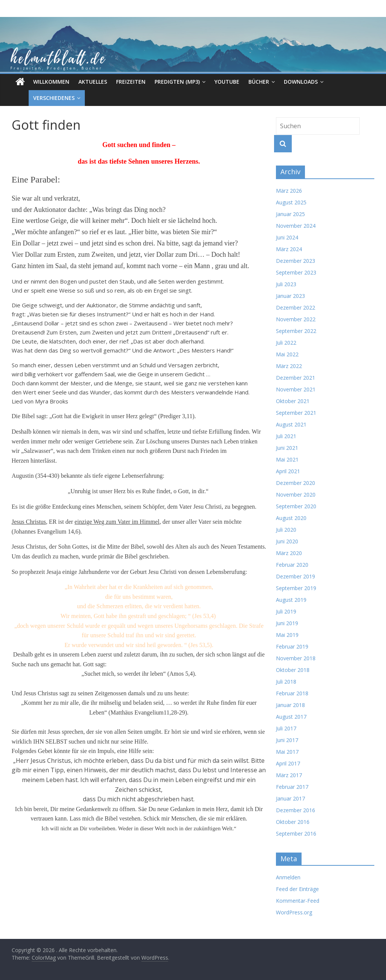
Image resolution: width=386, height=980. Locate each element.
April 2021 (288, 471)
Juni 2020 (287, 541)
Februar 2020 (292, 565)
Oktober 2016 (293, 822)
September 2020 (296, 506)
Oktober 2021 (293, 401)
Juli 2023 (286, 284)
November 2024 (296, 226)
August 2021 (291, 424)
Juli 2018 (286, 682)
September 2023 (296, 272)
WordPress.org (294, 912)
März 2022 (289, 366)
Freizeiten (131, 82)
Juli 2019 (286, 611)
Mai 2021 (287, 459)
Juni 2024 (287, 237)
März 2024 (289, 249)
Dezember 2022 (296, 307)
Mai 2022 (287, 354)
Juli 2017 (286, 728)
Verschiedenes (37, 98)
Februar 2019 (292, 646)
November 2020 (296, 495)
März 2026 (289, 191)
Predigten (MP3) (177, 82)
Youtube (227, 82)
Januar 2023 (290, 296)
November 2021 (296, 389)
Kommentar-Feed (298, 901)
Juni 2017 (287, 740)
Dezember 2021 (296, 378)
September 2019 (296, 588)
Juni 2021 (287, 448)
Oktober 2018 (293, 670)
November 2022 (296, 319)
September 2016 (296, 834)
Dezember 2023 (296, 261)
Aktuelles (93, 82)
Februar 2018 (292, 693)
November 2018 (296, 658)
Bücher (259, 82)
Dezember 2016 (296, 810)
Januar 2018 (290, 705)
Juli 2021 (286, 436)
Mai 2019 (287, 635)
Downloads (301, 82)
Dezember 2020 (296, 483)
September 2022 (296, 331)
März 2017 (289, 775)
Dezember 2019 (296, 576)
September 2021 (296, 413)
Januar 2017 (290, 798)
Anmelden (288, 877)
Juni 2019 (287, 623)
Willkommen (51, 82)
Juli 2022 (286, 343)
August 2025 (291, 202)
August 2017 (291, 717)
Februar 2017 (292, 787)
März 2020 (289, 553)
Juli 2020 (286, 530)
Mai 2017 (287, 752)
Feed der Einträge (297, 889)
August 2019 (291, 600)
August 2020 (291, 518)
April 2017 (288, 763)
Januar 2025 (290, 214)
